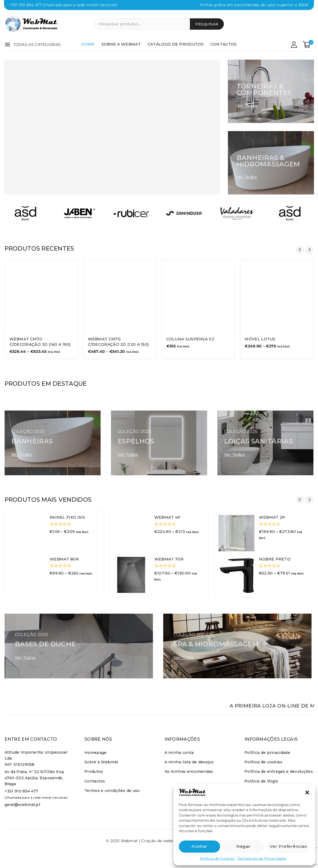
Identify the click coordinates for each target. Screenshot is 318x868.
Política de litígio (261, 781)
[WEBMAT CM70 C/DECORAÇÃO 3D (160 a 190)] (41, 296)
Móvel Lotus (260, 339)
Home (88, 44)
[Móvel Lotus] (277, 296)
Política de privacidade (267, 753)
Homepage (95, 753)
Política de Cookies (217, 858)
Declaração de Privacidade (262, 858)
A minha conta (179, 753)
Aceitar (199, 846)
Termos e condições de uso (112, 791)
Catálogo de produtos (176, 44)
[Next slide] (310, 250)
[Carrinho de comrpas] (308, 45)
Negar (243, 846)
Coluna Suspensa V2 (190, 339)
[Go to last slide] (300, 250)
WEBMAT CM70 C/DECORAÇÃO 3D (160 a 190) (40, 342)
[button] (307, 792)
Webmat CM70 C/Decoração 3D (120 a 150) (118, 342)
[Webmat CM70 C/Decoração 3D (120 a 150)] (120, 296)
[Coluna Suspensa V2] (198, 296)
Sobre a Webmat (121, 44)
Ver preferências (288, 846)
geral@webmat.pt (23, 805)
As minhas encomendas (189, 771)
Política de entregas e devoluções (279, 771)
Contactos (224, 44)
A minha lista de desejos (189, 762)
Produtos (94, 771)
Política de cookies (264, 762)
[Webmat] (32, 24)
